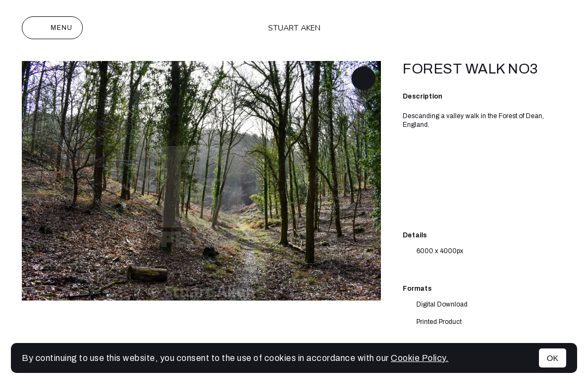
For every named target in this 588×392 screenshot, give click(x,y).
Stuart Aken (294, 28)
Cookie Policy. (420, 358)
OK (553, 358)
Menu (52, 28)
